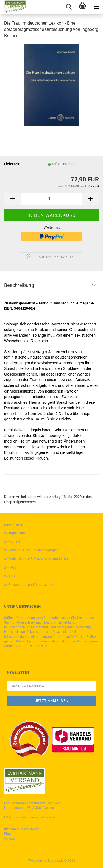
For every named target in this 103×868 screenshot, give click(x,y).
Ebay (8, 834)
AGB (11, 576)
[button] (12, 199)
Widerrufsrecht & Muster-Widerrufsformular (40, 559)
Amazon (10, 838)
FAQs (12, 567)
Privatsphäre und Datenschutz (31, 585)
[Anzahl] (51, 199)
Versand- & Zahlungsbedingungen (33, 550)
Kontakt (14, 541)
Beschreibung (19, 285)
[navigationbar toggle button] (96, 7)
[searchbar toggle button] (69, 7)
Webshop (35, 861)
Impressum (17, 533)
